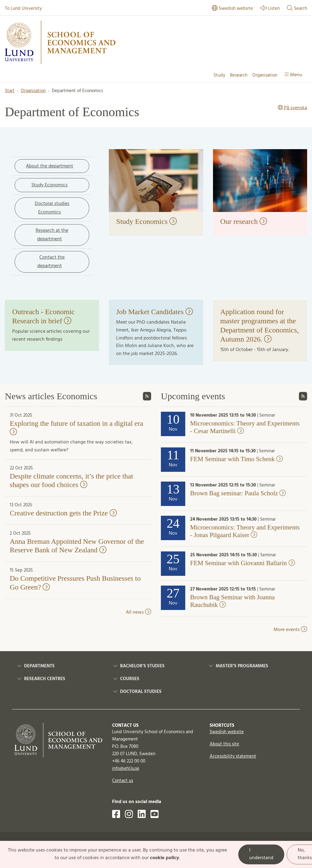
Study (219, 75)
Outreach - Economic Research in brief (43, 316)
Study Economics (50, 185)
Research (239, 75)
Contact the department (51, 262)
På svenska (292, 108)
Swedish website (227, 732)
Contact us (123, 781)
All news (138, 612)
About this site (224, 744)
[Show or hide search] (297, 9)
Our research (244, 221)
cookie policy (165, 858)
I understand (261, 854)
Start (10, 91)
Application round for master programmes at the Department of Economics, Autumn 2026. (260, 325)
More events (290, 630)
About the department (50, 166)
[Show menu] (293, 76)
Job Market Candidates (154, 312)
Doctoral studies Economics (52, 208)
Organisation (265, 75)
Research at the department (52, 235)
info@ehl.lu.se (126, 769)
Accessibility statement (233, 756)
